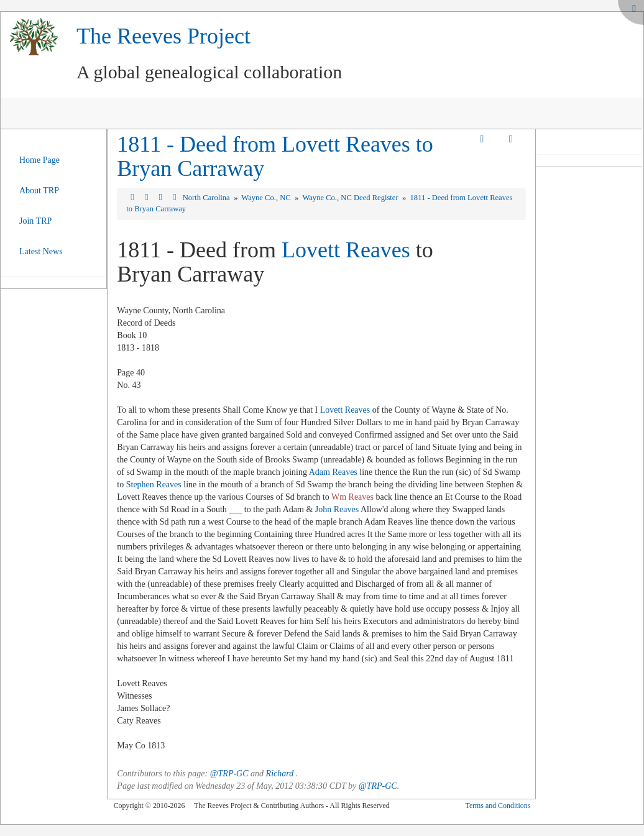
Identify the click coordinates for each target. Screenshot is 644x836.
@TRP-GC (229, 774)
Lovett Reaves (346, 250)
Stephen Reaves (154, 485)
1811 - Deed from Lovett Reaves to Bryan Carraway (275, 157)
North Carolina (207, 198)
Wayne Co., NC (267, 198)
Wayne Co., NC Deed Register (351, 198)
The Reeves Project (163, 36)
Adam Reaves (333, 472)
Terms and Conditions (498, 806)
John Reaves (337, 509)
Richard (280, 774)
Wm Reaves (352, 497)
